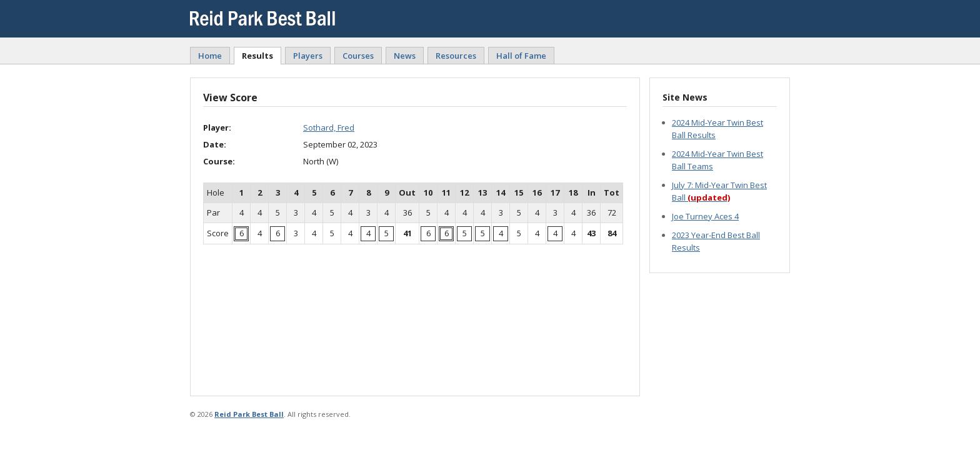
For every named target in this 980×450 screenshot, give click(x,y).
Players (308, 56)
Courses (358, 56)
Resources (456, 56)
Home (210, 56)
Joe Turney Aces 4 (705, 216)
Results (257, 56)
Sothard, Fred (329, 127)
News (405, 56)
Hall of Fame (521, 56)
